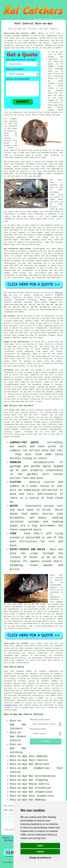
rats (23, 38)
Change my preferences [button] (40, 858)
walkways (19, 380)
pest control (54, 660)
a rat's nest (43, 216)
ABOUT (46, 19)
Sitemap (6, 838)
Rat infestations (12, 162)
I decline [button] (40, 852)
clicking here (11, 705)
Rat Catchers (10, 840)
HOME (35, 19)
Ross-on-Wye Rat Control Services (24, 714)
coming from (41, 219)
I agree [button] (40, 846)
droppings (39, 214)
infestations (10, 263)
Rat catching (10, 293)
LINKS (40, 19)
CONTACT (52, 19)
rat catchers (57, 233)
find (12, 671)
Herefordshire (23, 663)
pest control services (49, 688)
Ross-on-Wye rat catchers (16, 643)
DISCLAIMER (60, 19)
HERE (40, 174)
